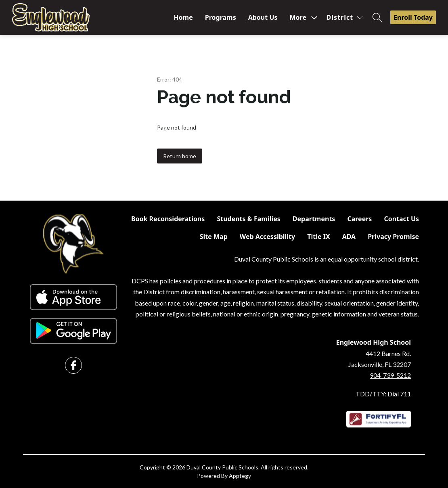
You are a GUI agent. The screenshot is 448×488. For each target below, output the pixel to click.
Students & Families (248, 219)
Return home (180, 156)
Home (183, 17)
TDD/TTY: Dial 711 (383, 394)
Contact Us (401, 219)
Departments (314, 219)
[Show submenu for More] (298, 17)
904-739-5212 (390, 375)
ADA (349, 237)
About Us (263, 17)
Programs (221, 17)
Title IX (318, 237)
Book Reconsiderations (168, 219)
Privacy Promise (393, 237)
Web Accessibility (268, 237)
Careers (359, 219)
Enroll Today (413, 17)
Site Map (214, 237)
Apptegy (240, 476)
